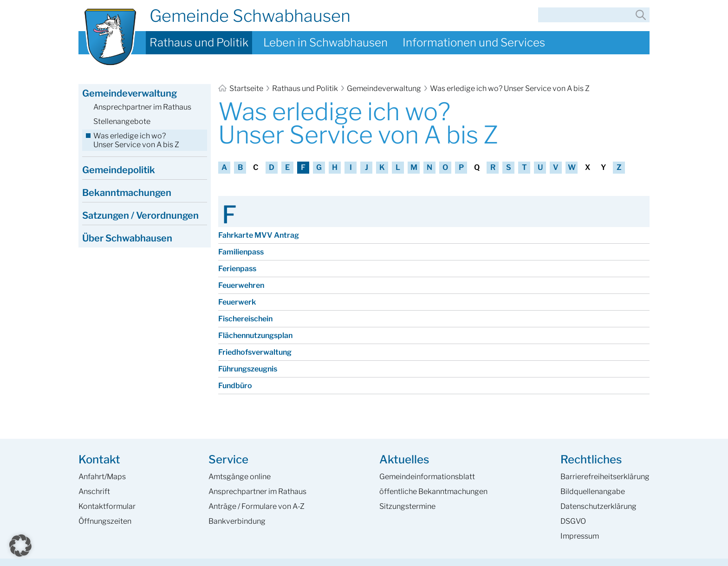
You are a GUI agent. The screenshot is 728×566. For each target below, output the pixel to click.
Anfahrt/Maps (102, 477)
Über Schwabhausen (127, 238)
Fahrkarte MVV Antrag (259, 235)
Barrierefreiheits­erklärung (605, 477)
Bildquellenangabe (593, 491)
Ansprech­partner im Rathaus (257, 491)
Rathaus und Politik (199, 42)
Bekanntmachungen (127, 193)
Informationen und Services (474, 42)
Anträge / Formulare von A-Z (257, 506)
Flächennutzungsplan (255, 335)
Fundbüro (235, 386)
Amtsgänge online (240, 477)
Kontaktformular (107, 506)
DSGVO (573, 521)
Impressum (580, 536)
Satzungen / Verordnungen (140, 215)
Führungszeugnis (248, 369)
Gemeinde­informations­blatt (427, 477)
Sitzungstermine (407, 506)
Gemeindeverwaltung (384, 88)
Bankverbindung (237, 521)
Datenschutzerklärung (598, 506)
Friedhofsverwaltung (255, 352)
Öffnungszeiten (105, 521)
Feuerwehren (241, 285)
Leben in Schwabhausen (325, 42)
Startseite (241, 88)
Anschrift (94, 491)
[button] (20, 546)
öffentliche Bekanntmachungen (433, 491)
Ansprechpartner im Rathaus (142, 107)
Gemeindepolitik (119, 170)
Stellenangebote (122, 121)
